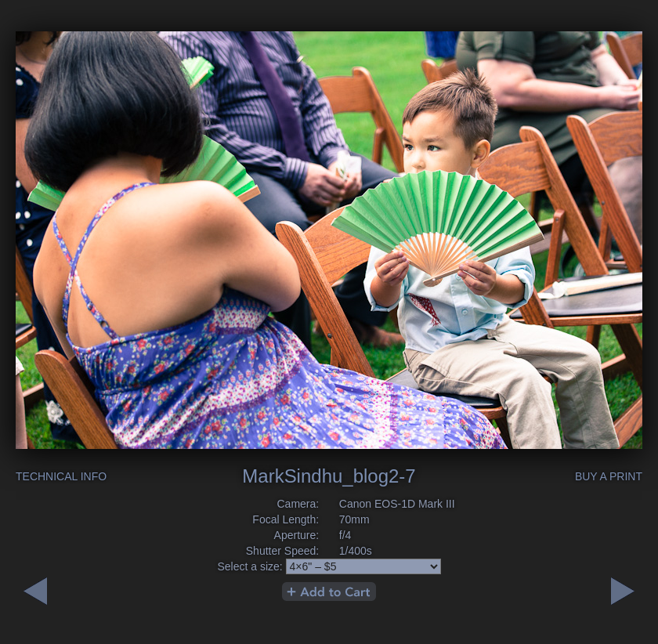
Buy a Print (609, 476)
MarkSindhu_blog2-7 (329, 476)
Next (35, 591)
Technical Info (61, 476)
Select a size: (249, 566)
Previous (623, 591)
